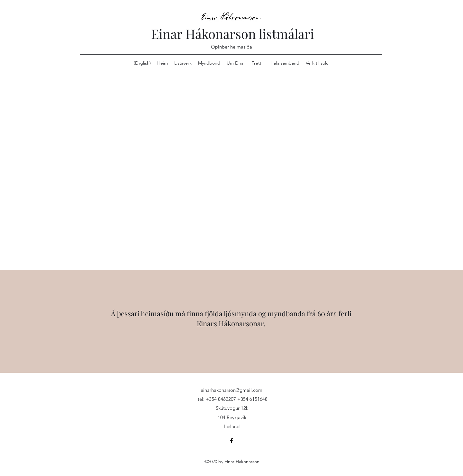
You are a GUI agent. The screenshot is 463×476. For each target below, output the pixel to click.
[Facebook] (232, 441)
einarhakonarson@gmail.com (232, 390)
